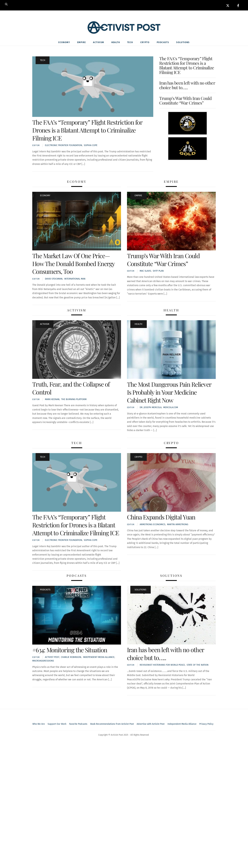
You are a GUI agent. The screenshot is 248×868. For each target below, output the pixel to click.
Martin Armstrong (178, 525)
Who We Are (39, 725)
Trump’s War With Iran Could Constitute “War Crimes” (186, 101)
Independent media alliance (99, 658)
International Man (75, 279)
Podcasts (163, 43)
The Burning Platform (74, 400)
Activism (98, 43)
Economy (64, 43)
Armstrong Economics (152, 525)
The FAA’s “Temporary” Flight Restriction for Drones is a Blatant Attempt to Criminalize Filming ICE (87, 131)
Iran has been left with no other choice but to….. (187, 86)
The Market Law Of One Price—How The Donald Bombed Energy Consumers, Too (73, 264)
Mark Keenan (52, 400)
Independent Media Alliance (182, 725)
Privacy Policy (206, 725)
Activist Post (52, 658)
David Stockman (54, 279)
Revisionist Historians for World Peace (162, 666)
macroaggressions (43, 662)
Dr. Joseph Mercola (151, 408)
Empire (81, 43)
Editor (36, 146)
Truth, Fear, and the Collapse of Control (71, 389)
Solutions (183, 43)
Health (116, 43)
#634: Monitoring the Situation (70, 650)
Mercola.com (171, 408)
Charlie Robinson (71, 658)
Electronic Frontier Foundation (64, 146)
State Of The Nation (198, 666)
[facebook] (238, 5)
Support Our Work (57, 725)
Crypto (145, 43)
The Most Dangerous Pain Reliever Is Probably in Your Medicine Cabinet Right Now (169, 393)
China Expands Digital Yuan (161, 518)
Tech (130, 43)
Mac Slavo (145, 272)
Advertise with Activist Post (151, 725)
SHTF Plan (158, 272)
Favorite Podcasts (78, 725)
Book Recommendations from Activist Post (112, 725)
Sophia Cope (91, 146)
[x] (228, 5)
